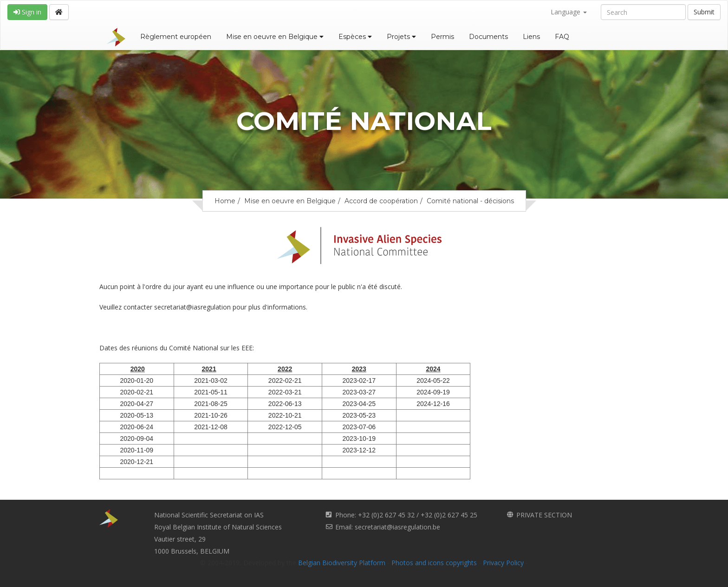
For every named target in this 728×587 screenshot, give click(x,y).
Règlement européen (176, 37)
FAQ (562, 37)
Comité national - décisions (470, 201)
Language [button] (569, 12)
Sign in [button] (27, 12)
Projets (401, 37)
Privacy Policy (503, 563)
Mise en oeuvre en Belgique (275, 37)
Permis (442, 37)
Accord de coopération (381, 201)
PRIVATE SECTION (544, 515)
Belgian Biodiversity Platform (342, 563)
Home (225, 201)
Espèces (355, 37)
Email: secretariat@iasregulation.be (388, 527)
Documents (488, 37)
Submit (704, 12)
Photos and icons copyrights (434, 563)
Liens (531, 37)
